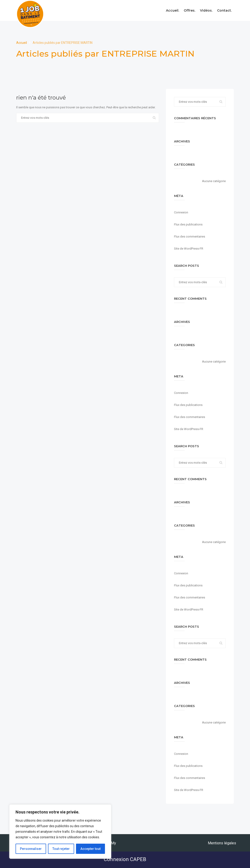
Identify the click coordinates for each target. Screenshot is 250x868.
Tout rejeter (61, 849)
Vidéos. (206, 10)
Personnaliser (31, 849)
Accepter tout (90, 849)
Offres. (190, 10)
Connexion (181, 212)
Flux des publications (188, 224)
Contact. (224, 10)
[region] (60, 832)
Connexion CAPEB (125, 859)
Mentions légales (222, 843)
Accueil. (172, 10)
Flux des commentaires (190, 236)
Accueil (22, 43)
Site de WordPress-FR (189, 249)
